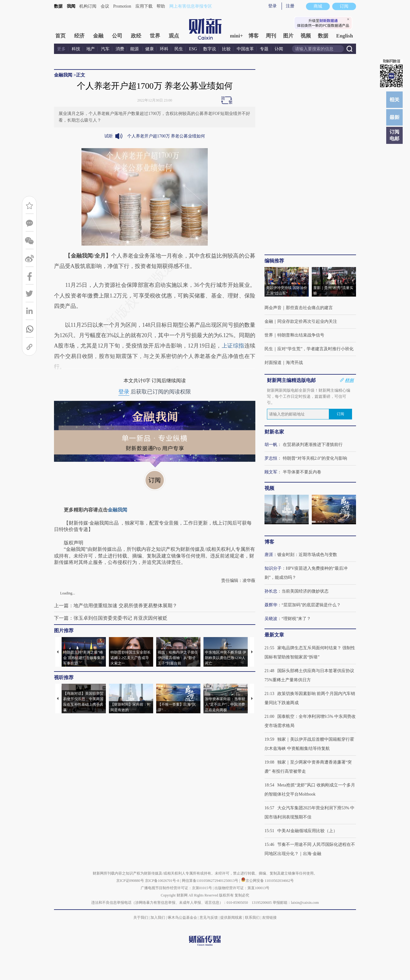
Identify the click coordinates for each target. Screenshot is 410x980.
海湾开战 (294, 363)
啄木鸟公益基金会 (183, 918)
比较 (226, 49)
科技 (76, 49)
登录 (272, 6)
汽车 (105, 49)
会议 (105, 6)
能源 (135, 49)
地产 (91, 49)
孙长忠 (271, 591)
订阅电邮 (394, 135)
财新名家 (274, 432)
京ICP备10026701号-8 (163, 881)
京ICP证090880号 (130, 881)
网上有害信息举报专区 (191, 6)
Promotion (122, 6)
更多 (61, 49)
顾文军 (271, 472)
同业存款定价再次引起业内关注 (307, 321)
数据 (58, 6)
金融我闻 (63, 75)
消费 (120, 49)
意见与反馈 (209, 918)
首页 (60, 36)
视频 (306, 36)
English (345, 36)
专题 (264, 49)
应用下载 (144, 6)
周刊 (271, 36)
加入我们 (158, 918)
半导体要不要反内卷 (302, 472)
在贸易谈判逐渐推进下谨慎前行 (313, 445)
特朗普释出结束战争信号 (301, 335)
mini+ (237, 36)
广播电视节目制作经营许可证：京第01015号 (176, 888)
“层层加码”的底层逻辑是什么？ (311, 605)
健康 (149, 49)
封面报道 (273, 363)
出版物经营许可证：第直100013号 (242, 888)
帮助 (161, 6)
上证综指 (233, 346)
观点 (174, 36)
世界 (155, 36)
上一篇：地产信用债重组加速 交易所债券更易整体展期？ (116, 606)
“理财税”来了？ (296, 619)
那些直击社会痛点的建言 (309, 308)
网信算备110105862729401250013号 (211, 881)
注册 (290, 6)
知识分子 (273, 568)
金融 (98, 36)
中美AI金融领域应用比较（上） (307, 831)
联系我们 (252, 918)
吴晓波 (271, 619)
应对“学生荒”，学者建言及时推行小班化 (315, 349)
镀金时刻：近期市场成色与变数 (307, 555)
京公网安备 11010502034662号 (268, 881)
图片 (288, 36)
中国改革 (245, 49)
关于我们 (141, 918)
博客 (254, 36)
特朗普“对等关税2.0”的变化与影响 (315, 458)
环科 (164, 49)
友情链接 (269, 918)
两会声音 (273, 308)
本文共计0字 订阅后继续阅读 (155, 381)
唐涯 (269, 555)
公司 (117, 36)
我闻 (71, 6)
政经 (136, 36)
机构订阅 (88, 6)
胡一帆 (271, 445)
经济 (79, 36)
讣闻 (279, 49)
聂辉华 (271, 605)
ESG (193, 49)
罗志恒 (271, 458)
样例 (349, 380)
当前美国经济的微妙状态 (305, 591)
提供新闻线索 (231, 918)
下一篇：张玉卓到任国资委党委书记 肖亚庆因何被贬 (111, 618)
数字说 (210, 49)
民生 (179, 49)
